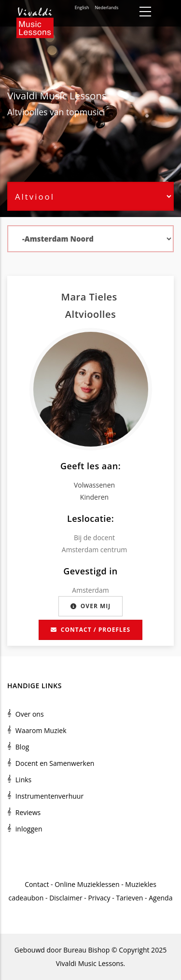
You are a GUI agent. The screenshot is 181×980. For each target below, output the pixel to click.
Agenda (160, 898)
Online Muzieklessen (87, 884)
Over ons (30, 714)
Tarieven (129, 898)
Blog (22, 747)
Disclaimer (66, 898)
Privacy (99, 898)
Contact (37, 884)
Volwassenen (94, 485)
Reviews (28, 812)
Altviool (22, 112)
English (82, 7)
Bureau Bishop (86, 950)
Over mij (90, 606)
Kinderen (94, 497)
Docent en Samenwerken (55, 763)
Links (23, 780)
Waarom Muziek (41, 730)
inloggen (29, 829)
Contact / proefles (90, 630)
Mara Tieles (91, 297)
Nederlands (107, 7)
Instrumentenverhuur (49, 796)
